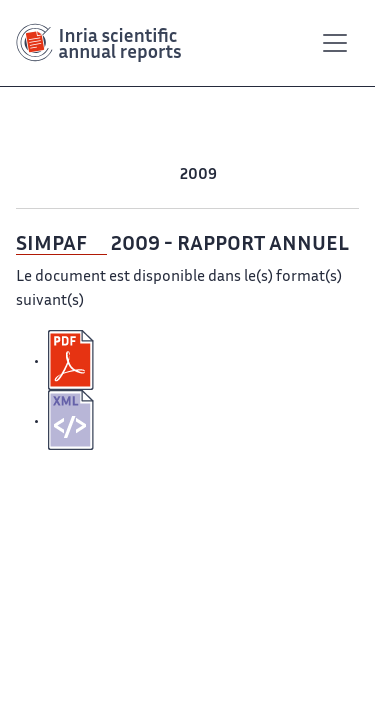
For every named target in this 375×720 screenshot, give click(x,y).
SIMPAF (51, 245)
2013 (56, 175)
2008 (238, 175)
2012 (91, 175)
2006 (316, 175)
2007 (277, 175)
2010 (160, 175)
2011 (125, 175)
